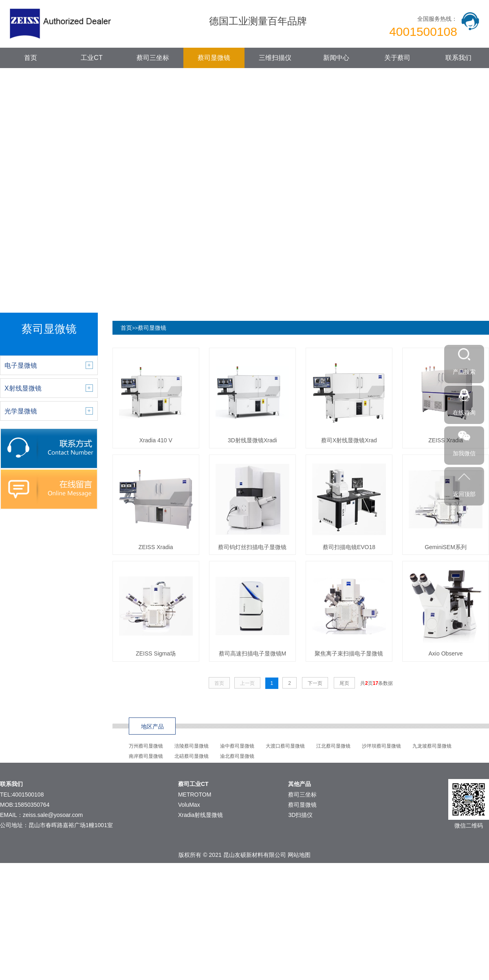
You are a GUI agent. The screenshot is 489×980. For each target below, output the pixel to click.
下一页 (315, 683)
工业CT (91, 58)
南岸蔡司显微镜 (146, 756)
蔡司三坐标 (153, 58)
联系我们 (458, 58)
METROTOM (195, 795)
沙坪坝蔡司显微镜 (381, 746)
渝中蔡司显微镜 (237, 746)
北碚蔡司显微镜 (192, 756)
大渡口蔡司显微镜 (285, 746)
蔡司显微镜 (214, 58)
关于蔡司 (397, 58)
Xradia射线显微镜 (200, 815)
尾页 (344, 683)
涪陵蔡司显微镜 (192, 746)
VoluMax (189, 805)
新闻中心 (336, 58)
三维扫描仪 (275, 58)
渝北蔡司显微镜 (237, 756)
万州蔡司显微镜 (146, 746)
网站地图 (299, 855)
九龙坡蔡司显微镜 (432, 746)
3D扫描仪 (300, 815)
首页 (31, 58)
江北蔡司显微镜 (333, 746)
